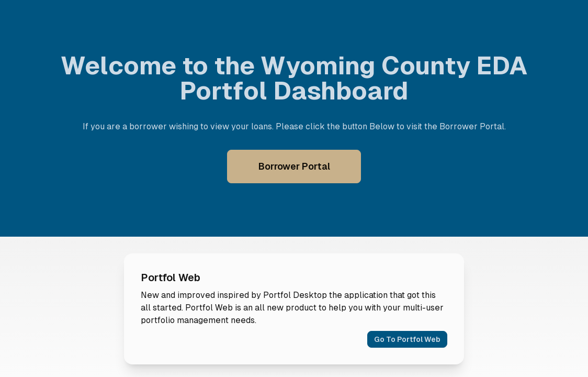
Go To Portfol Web (407, 339)
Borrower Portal (294, 166)
